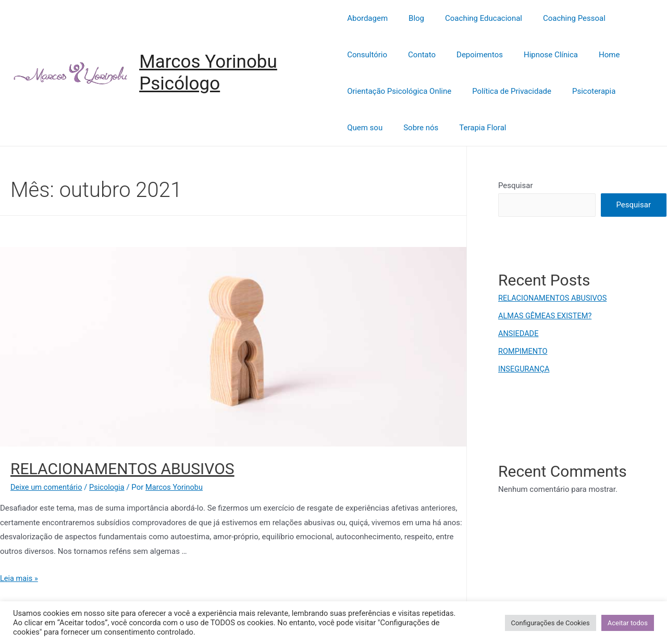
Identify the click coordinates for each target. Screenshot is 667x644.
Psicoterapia (583, 91)
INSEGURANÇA (524, 368)
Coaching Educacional (473, 18)
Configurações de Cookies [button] (551, 623)
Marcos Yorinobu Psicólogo (209, 73)
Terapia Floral (472, 128)
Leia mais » (20, 578)
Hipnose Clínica (479, 55)
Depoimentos (413, 55)
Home (533, 55)
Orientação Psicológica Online (399, 91)
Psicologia (109, 487)
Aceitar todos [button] (628, 623)
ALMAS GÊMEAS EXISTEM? (546, 316)
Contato (361, 55)
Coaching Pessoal (559, 18)
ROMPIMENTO (523, 351)
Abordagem (367, 18)
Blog (411, 18)
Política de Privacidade (507, 91)
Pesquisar (516, 185)
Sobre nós (416, 128)
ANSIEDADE (519, 333)
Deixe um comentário (47, 487)
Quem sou (365, 128)
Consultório (626, 18)
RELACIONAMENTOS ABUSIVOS (122, 469)
